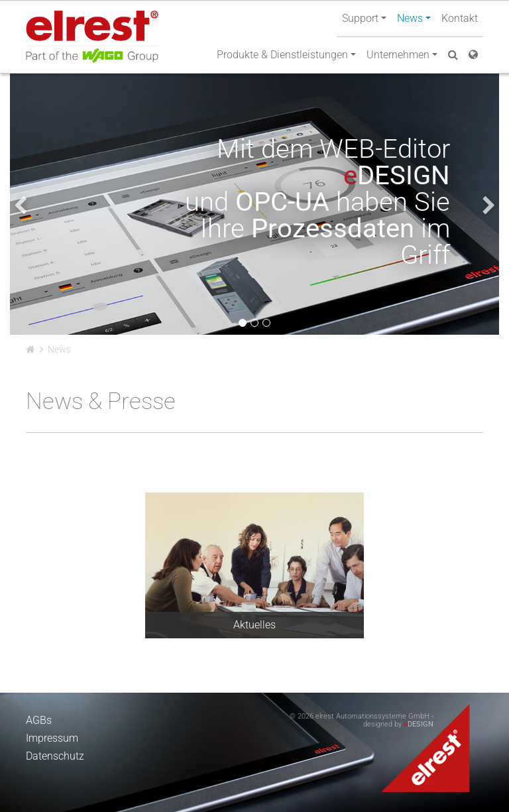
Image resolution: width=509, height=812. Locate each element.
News (59, 349)
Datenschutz (55, 756)
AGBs (39, 720)
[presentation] (20, 205)
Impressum (52, 738)
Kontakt (460, 18)
